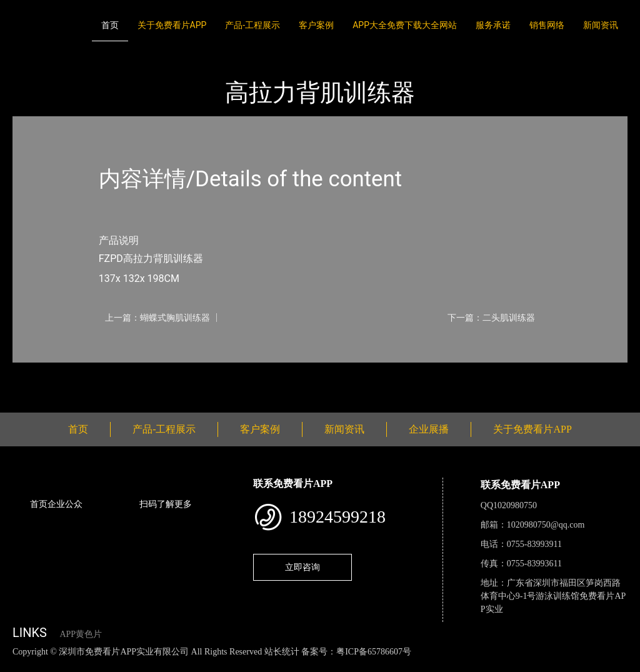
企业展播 (429, 429)
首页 (110, 25)
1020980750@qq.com (546, 525)
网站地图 (19, 665)
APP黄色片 (81, 634)
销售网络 (547, 25)
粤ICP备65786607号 (374, 652)
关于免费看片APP (172, 25)
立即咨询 (302, 567)
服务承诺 (493, 25)
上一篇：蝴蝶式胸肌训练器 (157, 318)
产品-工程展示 (252, 25)
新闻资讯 (601, 25)
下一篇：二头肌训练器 (491, 318)
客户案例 (316, 25)
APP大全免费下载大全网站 (405, 25)
